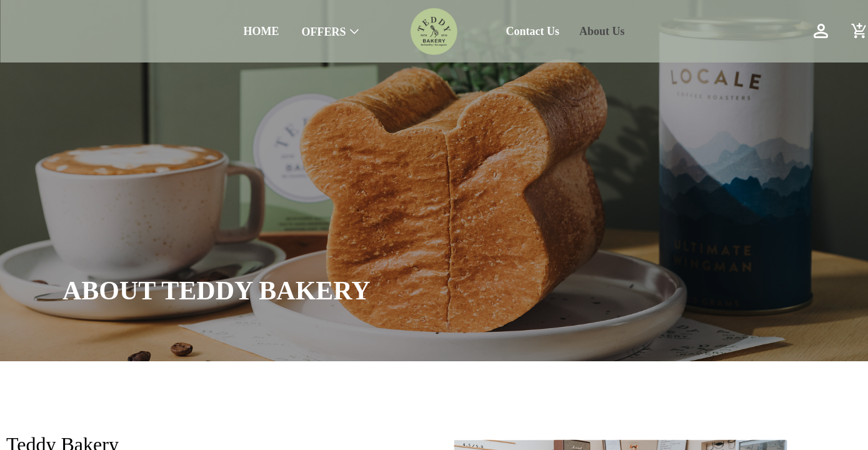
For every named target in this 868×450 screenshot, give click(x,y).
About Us (602, 31)
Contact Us (533, 31)
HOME (261, 31)
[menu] (186, 31)
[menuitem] (261, 32)
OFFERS (323, 32)
